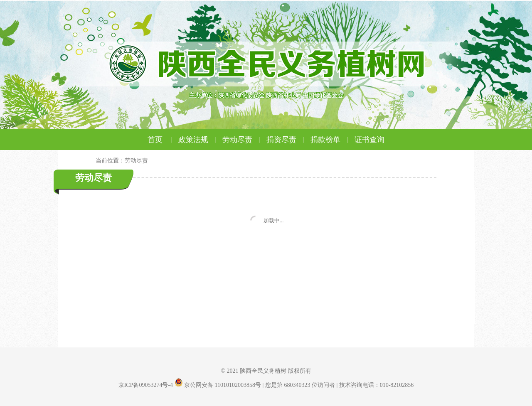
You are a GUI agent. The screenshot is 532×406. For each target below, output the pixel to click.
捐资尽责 (286, 140)
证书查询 (369, 140)
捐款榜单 (330, 140)
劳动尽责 (242, 140)
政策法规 (198, 140)
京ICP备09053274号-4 (146, 385)
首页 (161, 140)
